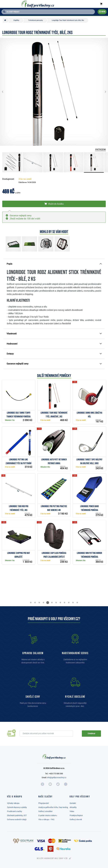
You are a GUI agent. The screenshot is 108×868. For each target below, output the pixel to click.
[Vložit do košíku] (54, 204)
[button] (5, 92)
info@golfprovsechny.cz (57, 777)
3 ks (25, 179)
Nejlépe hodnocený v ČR (52, 858)
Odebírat (91, 733)
